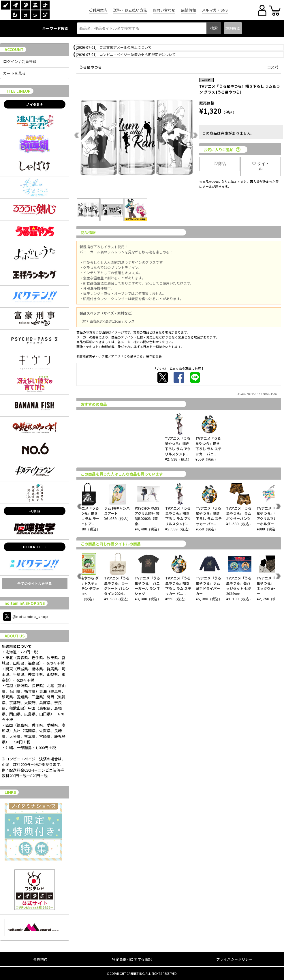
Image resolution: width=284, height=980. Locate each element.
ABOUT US (15, 636)
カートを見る (14, 73)
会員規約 (40, 959)
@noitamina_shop (26, 617)
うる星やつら (91, 67)
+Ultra (35, 511)
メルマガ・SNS (215, 10)
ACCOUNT (14, 49)
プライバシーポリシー (234, 959)
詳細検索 (233, 28)
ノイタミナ (35, 104)
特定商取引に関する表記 (132, 959)
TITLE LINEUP (18, 91)
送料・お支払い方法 (130, 10)
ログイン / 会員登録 (20, 61)
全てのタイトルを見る (35, 583)
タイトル (261, 166)
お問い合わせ (164, 10)
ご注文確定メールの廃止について (125, 47)
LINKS (10, 792)
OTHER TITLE (35, 547)
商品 (220, 164)
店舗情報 (189, 10)
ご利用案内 (98, 10)
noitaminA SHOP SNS (25, 603)
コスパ (273, 67)
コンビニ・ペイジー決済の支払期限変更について (138, 54)
